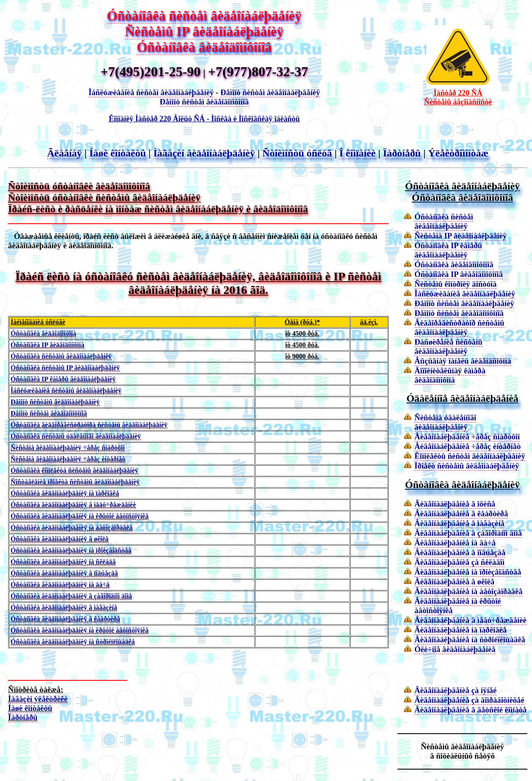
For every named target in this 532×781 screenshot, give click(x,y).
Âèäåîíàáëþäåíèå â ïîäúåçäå (460, 552)
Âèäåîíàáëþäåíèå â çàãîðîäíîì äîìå (468, 533)
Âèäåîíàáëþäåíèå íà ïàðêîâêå (461, 630)
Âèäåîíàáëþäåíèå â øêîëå (454, 582)
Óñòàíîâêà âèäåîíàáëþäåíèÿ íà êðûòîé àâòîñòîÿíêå (80, 516)
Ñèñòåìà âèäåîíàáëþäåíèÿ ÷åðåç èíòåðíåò (68, 459)
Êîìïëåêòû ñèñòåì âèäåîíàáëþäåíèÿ (470, 456)
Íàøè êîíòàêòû (118, 153)
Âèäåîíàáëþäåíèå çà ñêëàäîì (459, 562)
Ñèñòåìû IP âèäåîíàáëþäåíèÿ (204, 31)
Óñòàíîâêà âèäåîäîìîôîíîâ (204, 47)
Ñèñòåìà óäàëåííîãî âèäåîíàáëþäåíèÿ (445, 422)
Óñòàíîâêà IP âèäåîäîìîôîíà (47, 345)
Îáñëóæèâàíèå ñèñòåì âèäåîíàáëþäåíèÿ (151, 92)
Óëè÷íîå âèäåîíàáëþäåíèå (455, 649)
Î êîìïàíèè (357, 153)
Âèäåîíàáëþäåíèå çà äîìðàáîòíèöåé (469, 700)
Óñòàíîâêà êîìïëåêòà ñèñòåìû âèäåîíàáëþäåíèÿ (74, 470)
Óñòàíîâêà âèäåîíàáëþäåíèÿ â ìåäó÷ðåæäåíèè (73, 505)
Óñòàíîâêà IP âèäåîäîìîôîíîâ (459, 274)
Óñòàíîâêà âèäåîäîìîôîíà (43, 333)
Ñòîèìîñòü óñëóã (297, 153)
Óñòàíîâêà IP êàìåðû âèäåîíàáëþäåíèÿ (63, 379)
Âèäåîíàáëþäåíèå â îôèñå (455, 504)
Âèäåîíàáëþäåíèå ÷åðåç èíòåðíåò (468, 446)
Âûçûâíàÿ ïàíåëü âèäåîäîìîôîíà (463, 361)
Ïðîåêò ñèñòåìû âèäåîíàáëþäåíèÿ (467, 466)
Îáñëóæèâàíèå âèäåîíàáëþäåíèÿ (465, 294)
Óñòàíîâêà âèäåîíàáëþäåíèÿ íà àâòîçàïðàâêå (71, 528)
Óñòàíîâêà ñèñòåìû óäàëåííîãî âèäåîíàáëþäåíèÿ (76, 436)
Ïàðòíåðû (402, 153)
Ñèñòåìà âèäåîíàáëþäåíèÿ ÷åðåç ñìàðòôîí (68, 448)
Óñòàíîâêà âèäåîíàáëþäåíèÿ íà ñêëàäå (63, 562)
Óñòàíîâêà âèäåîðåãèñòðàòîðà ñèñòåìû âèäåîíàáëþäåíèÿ (89, 425)
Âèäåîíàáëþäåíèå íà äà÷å (455, 543)
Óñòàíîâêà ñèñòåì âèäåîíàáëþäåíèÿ (204, 16)
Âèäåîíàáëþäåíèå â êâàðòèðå (461, 514)
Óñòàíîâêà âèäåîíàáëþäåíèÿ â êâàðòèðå (65, 619)
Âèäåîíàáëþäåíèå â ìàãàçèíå (459, 523)
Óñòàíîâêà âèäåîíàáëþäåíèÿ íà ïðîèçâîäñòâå (71, 550)
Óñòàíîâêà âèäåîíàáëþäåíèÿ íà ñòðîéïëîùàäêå (73, 642)
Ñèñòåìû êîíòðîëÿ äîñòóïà (455, 284)
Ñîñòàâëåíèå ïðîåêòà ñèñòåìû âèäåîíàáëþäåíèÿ (75, 482)
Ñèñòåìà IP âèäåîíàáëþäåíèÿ (461, 236)
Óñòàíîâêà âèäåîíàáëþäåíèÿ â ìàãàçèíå (64, 607)
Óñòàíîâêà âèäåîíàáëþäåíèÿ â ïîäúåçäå (64, 573)
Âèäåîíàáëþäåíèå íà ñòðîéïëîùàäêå (470, 640)
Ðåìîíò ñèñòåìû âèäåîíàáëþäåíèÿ (55, 402)
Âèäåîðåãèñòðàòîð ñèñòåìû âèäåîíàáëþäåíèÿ (459, 327)
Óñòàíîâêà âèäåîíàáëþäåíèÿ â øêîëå (60, 539)
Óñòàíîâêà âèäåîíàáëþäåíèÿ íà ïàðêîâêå (65, 493)
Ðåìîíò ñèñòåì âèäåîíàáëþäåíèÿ (270, 92)
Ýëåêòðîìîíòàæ (458, 153)
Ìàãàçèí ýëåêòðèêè (38, 699)
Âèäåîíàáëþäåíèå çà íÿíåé (455, 690)
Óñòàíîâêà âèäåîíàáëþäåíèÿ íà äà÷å (60, 585)
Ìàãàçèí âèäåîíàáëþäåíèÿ (204, 153)
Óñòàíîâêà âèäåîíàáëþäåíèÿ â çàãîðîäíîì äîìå (71, 596)
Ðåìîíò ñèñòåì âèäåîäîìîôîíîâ (204, 102)
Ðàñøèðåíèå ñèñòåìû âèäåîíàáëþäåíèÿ (448, 347)
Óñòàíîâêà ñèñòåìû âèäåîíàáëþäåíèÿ (61, 356)
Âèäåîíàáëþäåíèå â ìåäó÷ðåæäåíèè (470, 620)
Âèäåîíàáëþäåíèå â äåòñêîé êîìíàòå (470, 710)
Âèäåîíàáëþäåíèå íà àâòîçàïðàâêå (469, 591)
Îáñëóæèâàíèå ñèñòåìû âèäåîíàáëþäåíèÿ (66, 390)
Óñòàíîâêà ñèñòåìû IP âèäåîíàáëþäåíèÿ (65, 368)
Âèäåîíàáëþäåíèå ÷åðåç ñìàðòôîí (467, 437)
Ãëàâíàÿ (64, 153)
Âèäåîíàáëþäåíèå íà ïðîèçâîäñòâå (468, 572)
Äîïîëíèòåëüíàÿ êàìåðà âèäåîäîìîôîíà (450, 375)
